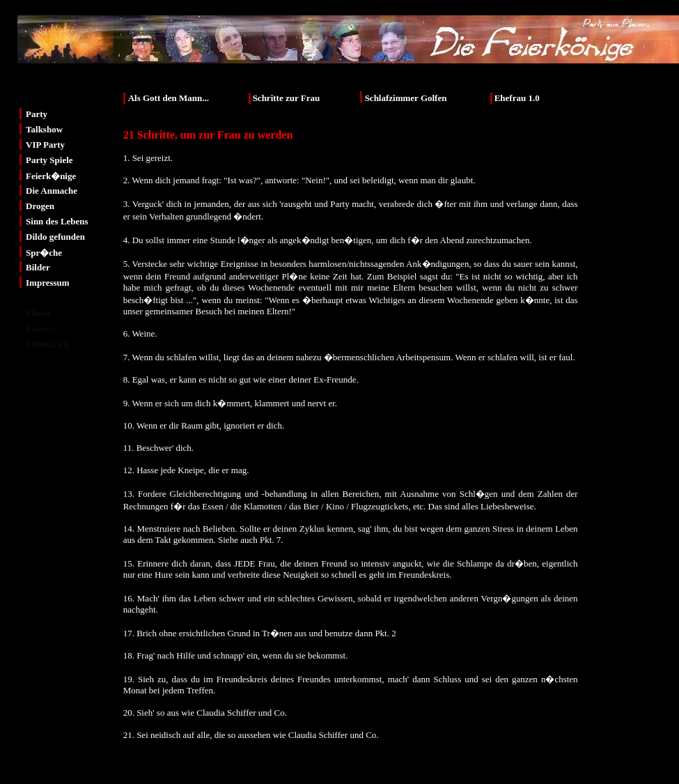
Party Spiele (49, 160)
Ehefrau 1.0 (517, 98)
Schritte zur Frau (287, 98)
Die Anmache (52, 191)
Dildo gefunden (55, 237)
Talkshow (44, 129)
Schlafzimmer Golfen (406, 98)
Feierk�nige (51, 176)
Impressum (48, 283)
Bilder (38, 267)
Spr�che (44, 253)
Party (37, 114)
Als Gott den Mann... (169, 98)
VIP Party (45, 145)
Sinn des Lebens (57, 221)
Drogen (40, 206)
